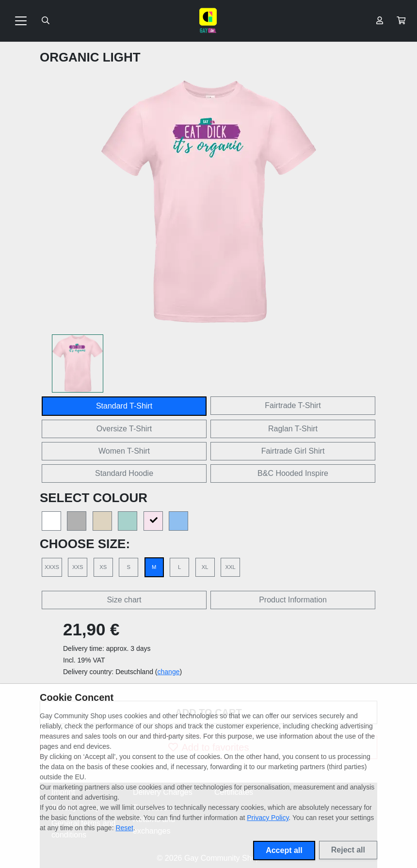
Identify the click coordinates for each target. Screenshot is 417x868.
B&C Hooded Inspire (293, 473)
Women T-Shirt (124, 451)
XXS (78, 567)
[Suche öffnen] (46, 21)
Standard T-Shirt (124, 406)
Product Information (293, 600)
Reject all (348, 850)
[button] (401, 21)
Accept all (284, 850)
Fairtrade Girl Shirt (293, 451)
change (169, 672)
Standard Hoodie (124, 473)
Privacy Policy (268, 818)
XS (103, 567)
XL (205, 567)
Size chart (124, 600)
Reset (124, 828)
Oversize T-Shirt (124, 429)
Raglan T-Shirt (293, 429)
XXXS (52, 567)
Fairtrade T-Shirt (293, 405)
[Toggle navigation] (21, 21)
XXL (230, 567)
